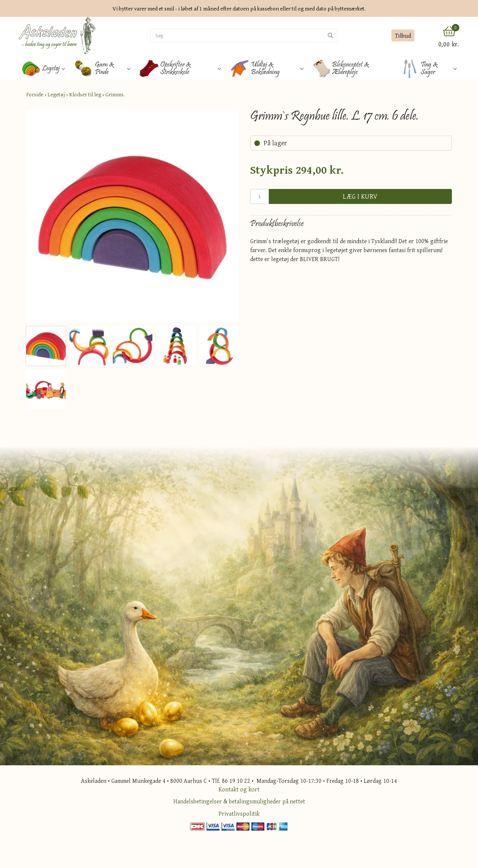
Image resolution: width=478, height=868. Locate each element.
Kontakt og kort (239, 789)
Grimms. (115, 94)
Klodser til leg (85, 94)
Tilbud (403, 36)
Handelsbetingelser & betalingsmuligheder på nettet (239, 801)
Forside (35, 94)
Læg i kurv (360, 196)
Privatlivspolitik (239, 813)
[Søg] (238, 35)
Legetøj (56, 94)
